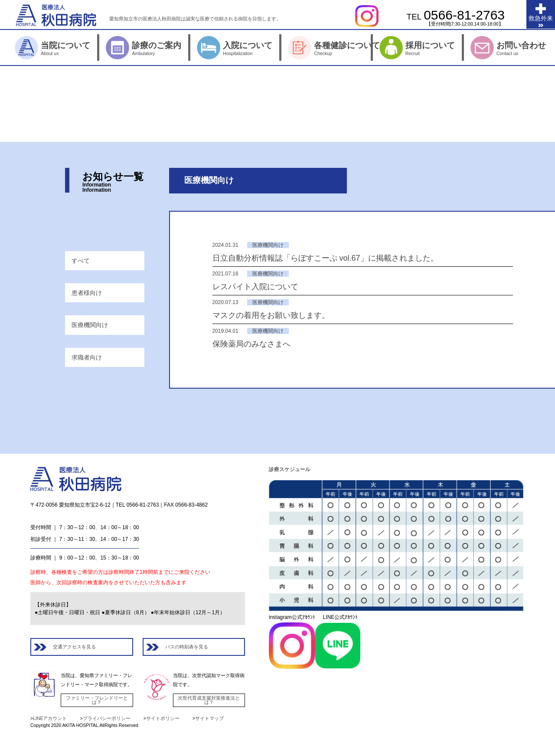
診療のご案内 (176, 48)
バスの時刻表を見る (187, 647)
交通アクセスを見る (74, 647)
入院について (267, 48)
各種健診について (358, 48)
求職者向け (87, 357)
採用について (450, 48)
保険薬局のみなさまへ (251, 344)
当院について (85, 48)
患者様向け (87, 293)
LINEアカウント (50, 718)
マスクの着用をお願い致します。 (271, 315)
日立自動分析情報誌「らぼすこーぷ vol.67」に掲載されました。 (325, 258)
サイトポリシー (163, 718)
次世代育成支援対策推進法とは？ (209, 700)
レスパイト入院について (255, 287)
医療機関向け (90, 325)
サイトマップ (209, 718)
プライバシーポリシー (107, 718)
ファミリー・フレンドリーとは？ (97, 700)
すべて (81, 261)
